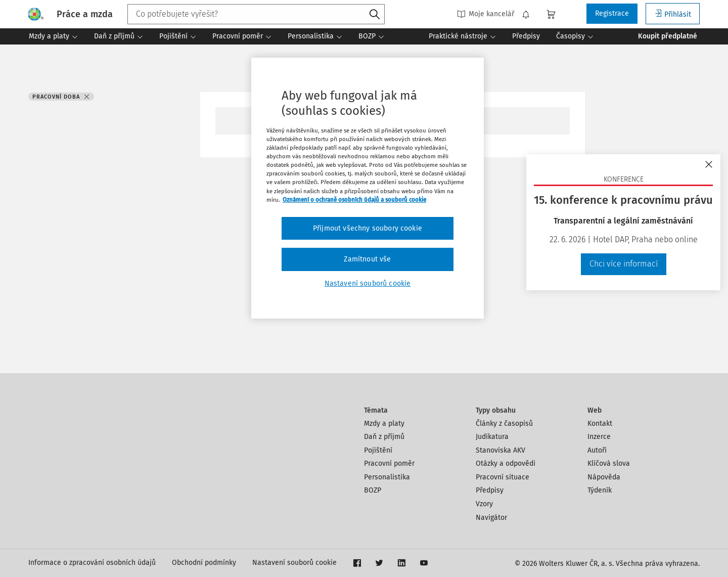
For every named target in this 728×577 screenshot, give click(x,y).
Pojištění (378, 450)
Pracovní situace (503, 477)
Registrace (612, 13)
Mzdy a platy (384, 424)
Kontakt (600, 424)
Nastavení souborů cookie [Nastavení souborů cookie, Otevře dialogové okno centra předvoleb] (368, 283)
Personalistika (387, 477)
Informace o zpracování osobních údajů (92, 563)
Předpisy (490, 490)
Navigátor (491, 518)
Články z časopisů (504, 424)
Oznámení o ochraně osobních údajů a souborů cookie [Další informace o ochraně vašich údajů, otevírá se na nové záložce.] (354, 200)
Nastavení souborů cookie (294, 563)
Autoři (597, 450)
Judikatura (492, 437)
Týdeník (600, 490)
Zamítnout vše (367, 259)
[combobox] (256, 14)
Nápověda (604, 477)
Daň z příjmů (384, 437)
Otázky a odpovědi (506, 463)
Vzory (484, 504)
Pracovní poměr (389, 463)
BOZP (373, 490)
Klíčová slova (609, 463)
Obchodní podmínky (204, 563)
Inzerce (599, 437)
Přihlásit (673, 14)
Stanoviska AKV (500, 450)
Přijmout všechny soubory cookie (368, 228)
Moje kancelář (486, 14)
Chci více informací (624, 264)
